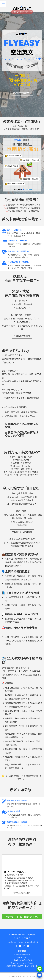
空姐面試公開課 (11, 942)
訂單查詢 (20, 942)
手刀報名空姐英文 (22, 336)
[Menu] (3, 4)
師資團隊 (28, 942)
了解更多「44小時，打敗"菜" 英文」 (22, 917)
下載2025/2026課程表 (22, 532)
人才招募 (35, 942)
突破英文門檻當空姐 (22, 93)
